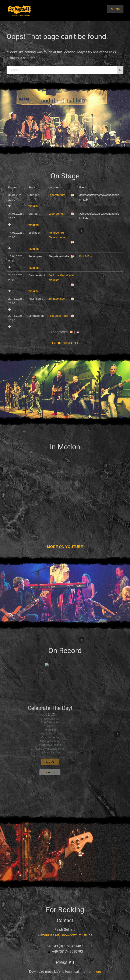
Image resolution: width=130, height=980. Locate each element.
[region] (65, 734)
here (98, 972)
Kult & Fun (86, 256)
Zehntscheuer (57, 299)
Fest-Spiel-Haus (58, 316)
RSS (71, 332)
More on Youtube (65, 547)
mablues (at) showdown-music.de (67, 935)
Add (9, 206)
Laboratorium (57, 195)
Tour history (65, 343)
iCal (78, 332)
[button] (117, 734)
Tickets (34, 207)
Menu (115, 9)
